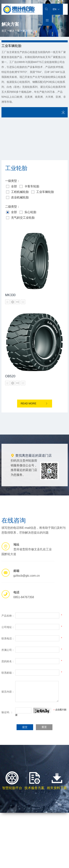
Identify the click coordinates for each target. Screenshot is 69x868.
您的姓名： (8, 661)
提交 (25, 727)
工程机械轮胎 (17, 192)
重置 (44, 727)
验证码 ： (7, 712)
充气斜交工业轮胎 (20, 218)
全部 (11, 186)
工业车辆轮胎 (43, 192)
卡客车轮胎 (29, 186)
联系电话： (8, 638)
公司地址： (8, 627)
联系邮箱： (8, 673)
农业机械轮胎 (17, 197)
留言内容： (8, 692)
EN (56, 9)
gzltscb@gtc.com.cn (27, 576)
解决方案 (15, 31)
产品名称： (8, 616)
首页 (4, 31)
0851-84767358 (24, 597)
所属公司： (8, 650)
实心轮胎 (28, 212)
